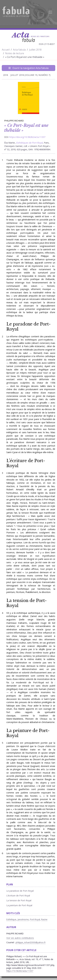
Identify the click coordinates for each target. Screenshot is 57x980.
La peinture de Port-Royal (28, 733)
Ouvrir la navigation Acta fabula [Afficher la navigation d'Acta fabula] (28, 68)
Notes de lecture (15, 53)
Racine (44, 919)
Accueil (6, 50)
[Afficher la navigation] (50, 12)
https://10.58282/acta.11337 (20, 971)
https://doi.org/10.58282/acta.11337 (27, 137)
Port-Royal (35, 919)
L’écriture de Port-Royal (26, 463)
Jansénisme (23, 919)
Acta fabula (19, 50)
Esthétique (11, 919)
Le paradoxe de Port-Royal (28, 326)
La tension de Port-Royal (27, 603)
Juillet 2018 (35, 50)
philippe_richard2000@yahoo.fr (31, 942)
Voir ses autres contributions (20, 938)
